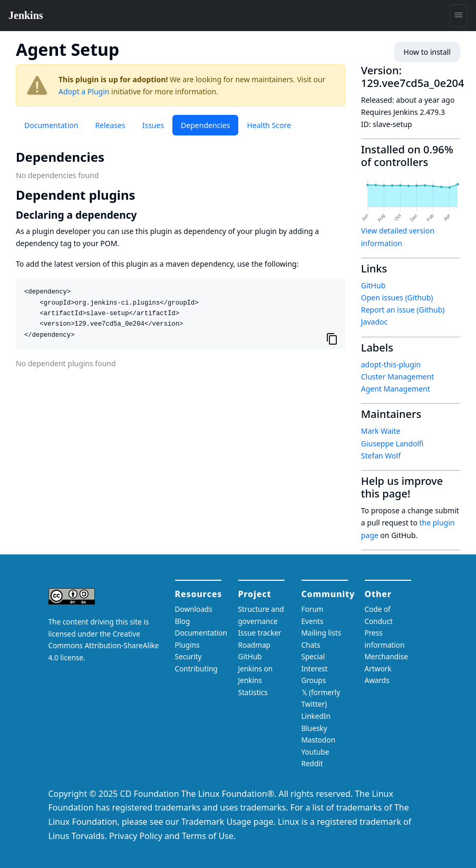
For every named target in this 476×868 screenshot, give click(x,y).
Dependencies (205, 125)
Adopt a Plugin (84, 91)
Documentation (51, 125)
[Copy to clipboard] (332, 338)
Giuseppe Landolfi (392, 443)
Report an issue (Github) (403, 310)
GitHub (373, 285)
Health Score (269, 125)
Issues (153, 125)
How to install (427, 52)
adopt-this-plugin (391, 364)
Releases (110, 125)
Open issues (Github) (397, 298)
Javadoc (374, 322)
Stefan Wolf (381, 456)
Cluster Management (397, 377)
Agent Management (396, 389)
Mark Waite (381, 431)
